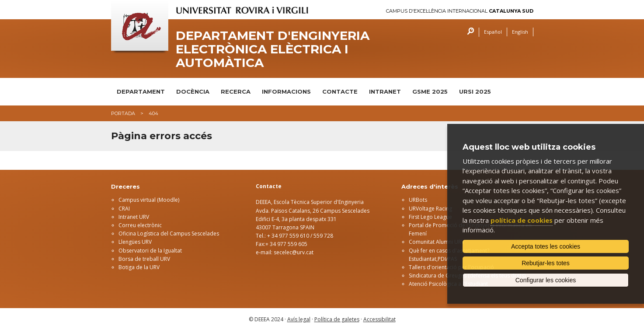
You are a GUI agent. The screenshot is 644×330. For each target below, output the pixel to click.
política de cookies (522, 220)
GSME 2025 (430, 91)
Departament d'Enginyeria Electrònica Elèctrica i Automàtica (273, 49)
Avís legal (299, 319)
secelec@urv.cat (294, 252)
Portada (123, 113)
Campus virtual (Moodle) (149, 200)
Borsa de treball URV (144, 259)
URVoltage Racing (430, 209)
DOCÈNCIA (193, 91)
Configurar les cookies (546, 280)
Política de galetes (337, 319)
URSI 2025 (475, 91)
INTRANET (385, 91)
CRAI (124, 209)
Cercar (468, 32)
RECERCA (236, 91)
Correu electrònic (140, 225)
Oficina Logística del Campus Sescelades (169, 233)
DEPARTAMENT (141, 91)
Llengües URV (135, 242)
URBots (418, 200)
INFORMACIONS (286, 91)
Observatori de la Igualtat (150, 251)
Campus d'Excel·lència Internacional (460, 11)
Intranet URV (134, 217)
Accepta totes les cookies (546, 246)
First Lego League (430, 217)
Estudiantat (423, 259)
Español (493, 32)
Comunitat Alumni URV (437, 242)
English (520, 32)
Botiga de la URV (139, 267)
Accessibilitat (379, 319)
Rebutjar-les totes (546, 263)
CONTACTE (340, 91)
